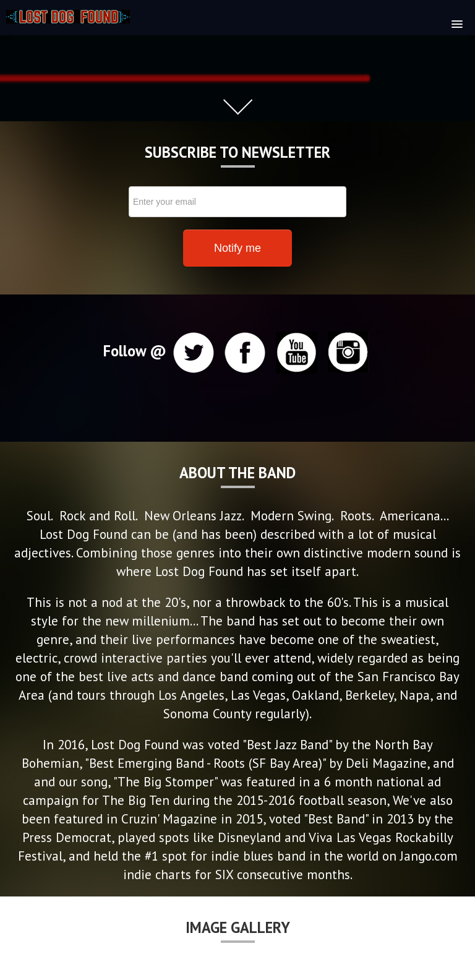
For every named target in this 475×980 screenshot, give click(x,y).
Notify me (237, 248)
